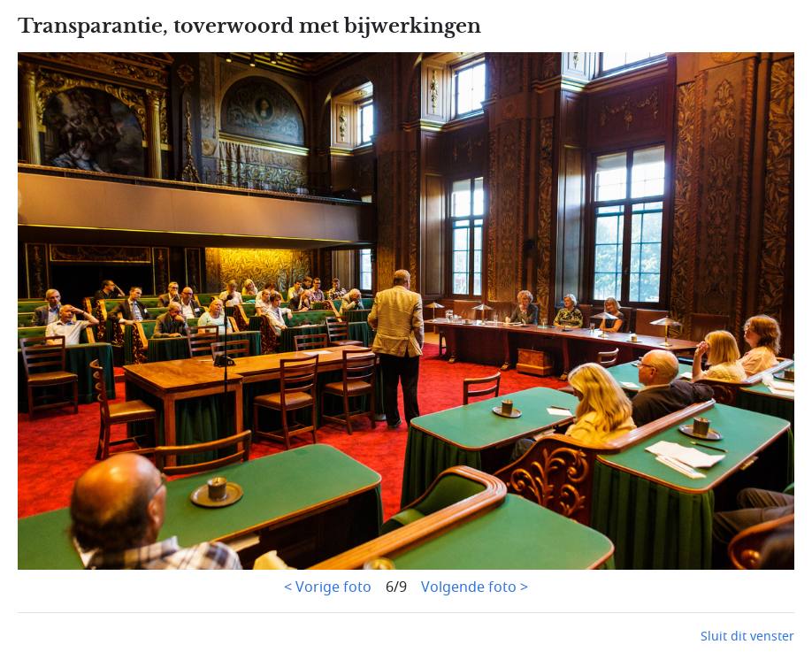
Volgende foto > (475, 587)
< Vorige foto (328, 587)
